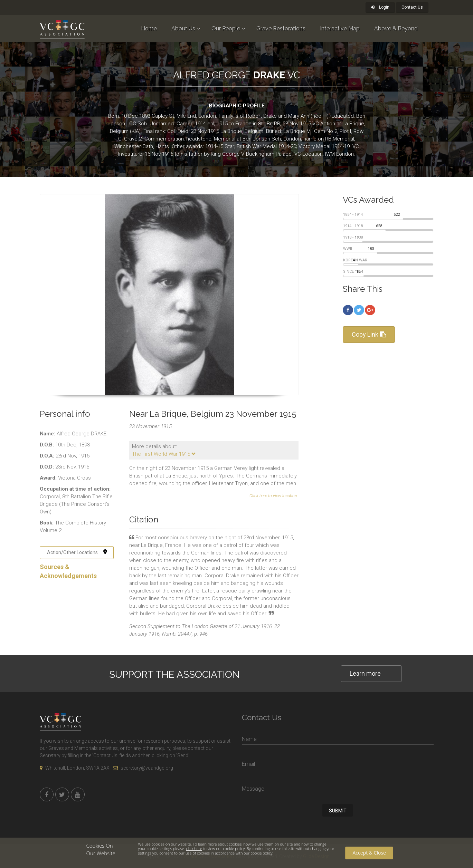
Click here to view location (273, 496)
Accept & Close (369, 853)
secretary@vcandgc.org (143, 768)
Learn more (365, 673)
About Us (183, 28)
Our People (226, 28)
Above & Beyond (396, 28)
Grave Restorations (281, 28)
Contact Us (412, 7)
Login (380, 7)
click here (194, 848)
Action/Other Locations (77, 552)
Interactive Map (340, 28)
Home (149, 28)
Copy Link (369, 334)
